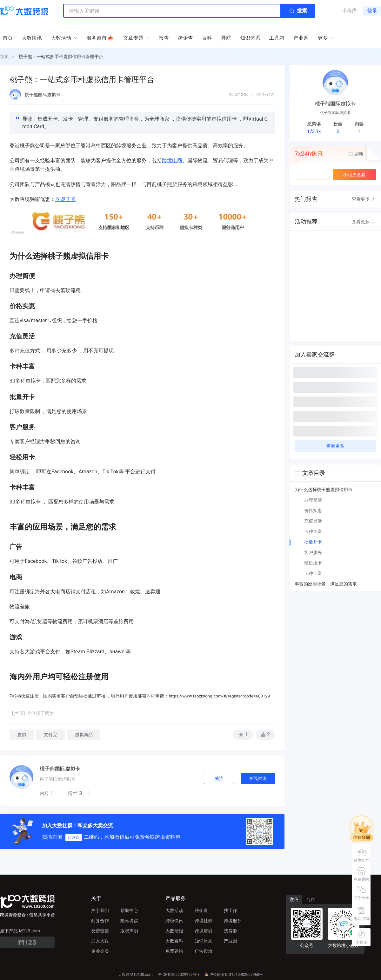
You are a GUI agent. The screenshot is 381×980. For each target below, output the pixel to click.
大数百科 (174, 941)
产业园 (231, 941)
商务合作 (100, 921)
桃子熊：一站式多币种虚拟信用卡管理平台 (61, 57)
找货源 (231, 931)
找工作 (231, 910)
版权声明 (129, 931)
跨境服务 (233, 921)
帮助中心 (129, 910)
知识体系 (204, 941)
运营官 (74, 837)
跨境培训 (204, 931)
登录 (372, 11)
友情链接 (100, 931)
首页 (4, 57)
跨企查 (201, 910)
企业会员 (100, 951)
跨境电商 (172, 160)
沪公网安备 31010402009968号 (234, 975)
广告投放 (204, 951)
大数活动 (174, 910)
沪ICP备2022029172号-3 (178, 975)
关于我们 (100, 910)
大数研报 (174, 931)
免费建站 (174, 951)
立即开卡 (65, 199)
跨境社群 (204, 921)
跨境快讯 (174, 921)
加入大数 (100, 941)
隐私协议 (129, 921)
